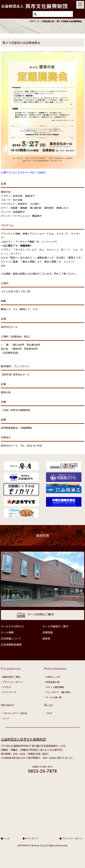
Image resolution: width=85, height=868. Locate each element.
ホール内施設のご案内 (55, 626)
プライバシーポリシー (14, 682)
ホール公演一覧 (54, 697)
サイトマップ (9, 692)
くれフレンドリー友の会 (15, 713)
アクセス (7, 687)
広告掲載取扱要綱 (11, 644)
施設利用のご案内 (11, 677)
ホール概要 (7, 632)
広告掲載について (11, 638)
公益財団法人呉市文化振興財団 (23, 739)
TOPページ (34, 21)
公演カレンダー (54, 677)
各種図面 (48, 632)
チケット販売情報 (55, 687)
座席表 (46, 638)
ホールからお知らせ (12, 626)
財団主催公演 (48, 21)
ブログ (49, 713)
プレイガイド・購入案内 (58, 692)
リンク (6, 718)
